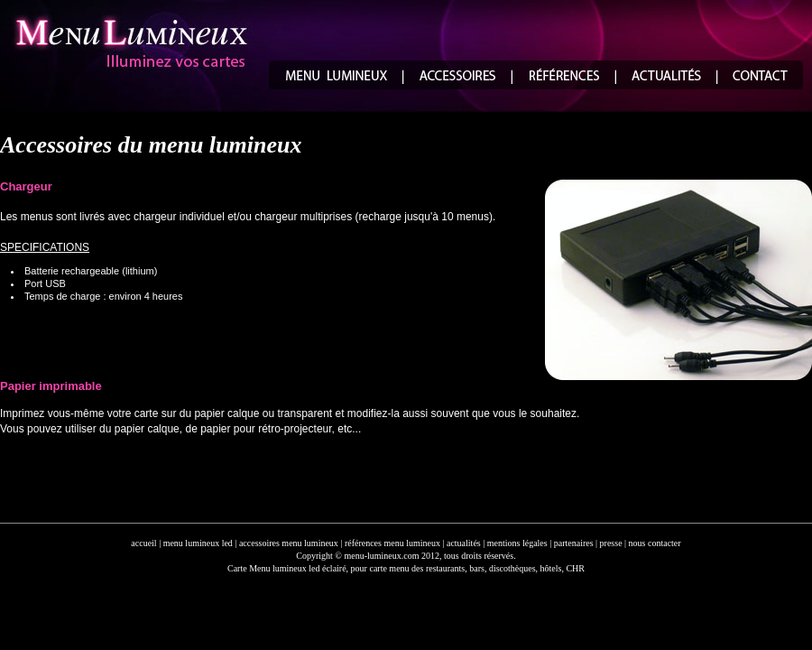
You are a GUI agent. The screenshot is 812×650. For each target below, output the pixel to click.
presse (611, 543)
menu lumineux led (198, 543)
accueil (143, 543)
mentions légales (517, 543)
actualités (464, 543)
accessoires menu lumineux (289, 543)
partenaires (574, 543)
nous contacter (655, 543)
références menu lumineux (392, 543)
